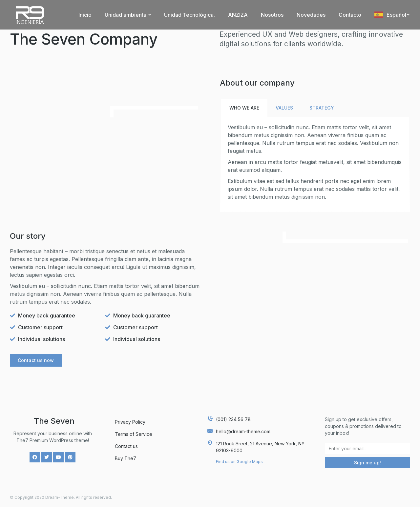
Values (284, 108)
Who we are (244, 108)
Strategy (322, 108)
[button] (36, 360)
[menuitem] (85, 15)
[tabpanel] (315, 164)
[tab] (244, 108)
